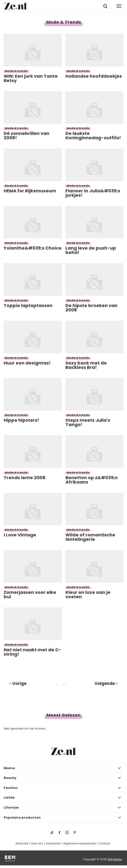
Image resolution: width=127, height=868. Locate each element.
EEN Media (115, 859)
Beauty (10, 778)
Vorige (19, 683)
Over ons (37, 843)
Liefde (9, 798)
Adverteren (53, 843)
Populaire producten (22, 817)
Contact (105, 843)
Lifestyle (11, 807)
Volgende (105, 683)
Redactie (22, 843)
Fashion (11, 788)
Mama (9, 768)
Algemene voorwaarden (80, 843)
